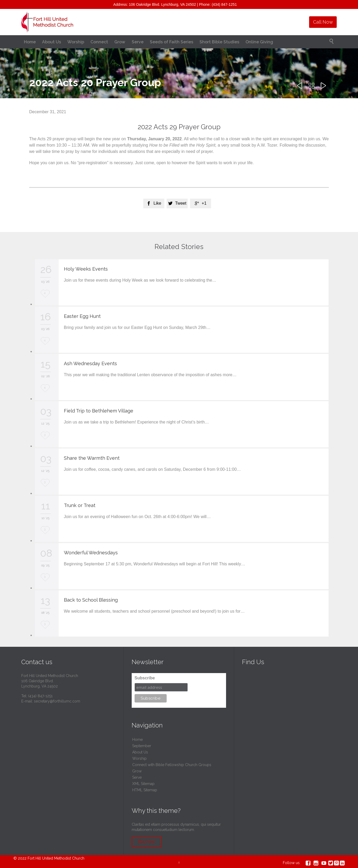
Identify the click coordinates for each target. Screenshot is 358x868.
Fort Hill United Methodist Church (56, 858)
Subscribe (145, 678)
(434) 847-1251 (40, 696)
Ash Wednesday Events (90, 363)
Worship (139, 758)
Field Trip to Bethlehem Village (99, 411)
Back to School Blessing (91, 600)
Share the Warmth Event (92, 458)
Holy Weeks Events (86, 269)
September (142, 746)
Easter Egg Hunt (82, 316)
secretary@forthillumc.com (57, 701)
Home (137, 740)
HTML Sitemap (145, 790)
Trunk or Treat (80, 505)
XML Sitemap (143, 784)
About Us (140, 752)
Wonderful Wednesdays (91, 553)
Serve (137, 777)
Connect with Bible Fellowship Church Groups (172, 765)
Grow (137, 771)
